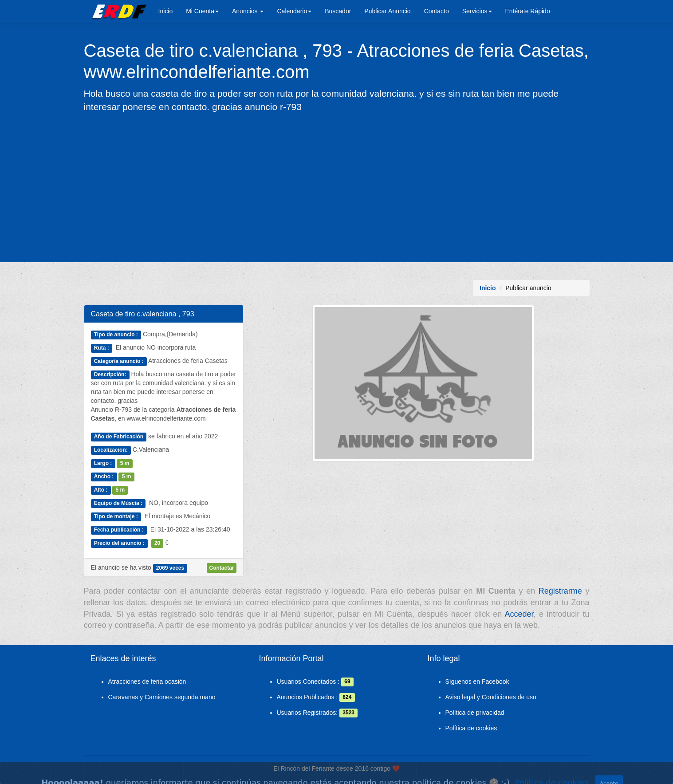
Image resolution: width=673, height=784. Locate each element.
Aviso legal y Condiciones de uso (491, 697)
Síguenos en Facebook (477, 682)
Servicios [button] (477, 11)
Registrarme (560, 591)
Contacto (437, 11)
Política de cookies (471, 728)
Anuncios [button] (248, 11)
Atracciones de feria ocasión (147, 682)
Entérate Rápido (528, 11)
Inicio (166, 11)
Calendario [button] (294, 11)
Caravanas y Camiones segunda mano (162, 697)
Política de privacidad (475, 713)
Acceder (519, 614)
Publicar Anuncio (387, 11)
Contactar (221, 568)
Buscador (338, 11)
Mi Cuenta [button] (202, 11)
